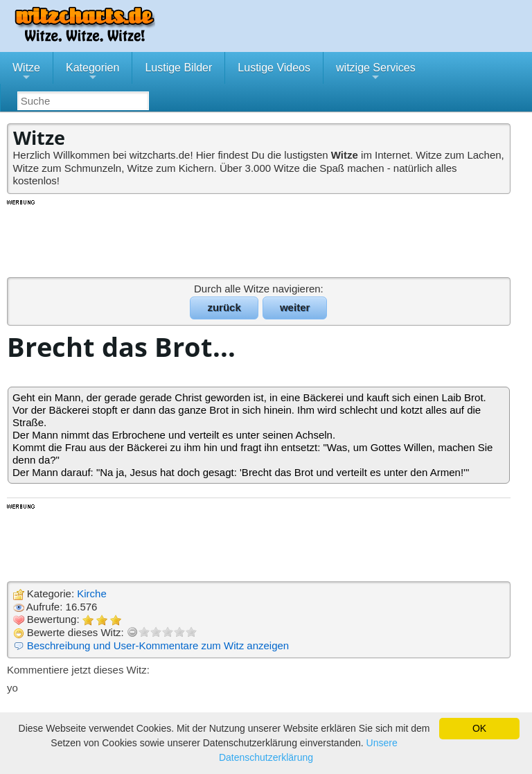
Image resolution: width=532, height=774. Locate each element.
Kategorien (92, 73)
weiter (295, 307)
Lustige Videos (274, 68)
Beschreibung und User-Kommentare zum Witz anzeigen (158, 645)
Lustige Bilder (178, 68)
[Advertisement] (260, 238)
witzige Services (376, 73)
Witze (26, 73)
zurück (224, 307)
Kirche (92, 593)
